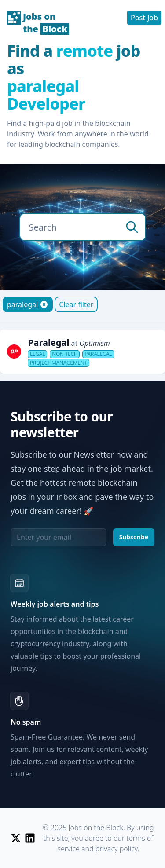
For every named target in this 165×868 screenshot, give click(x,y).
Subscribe (134, 537)
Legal (37, 354)
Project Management (59, 363)
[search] (132, 227)
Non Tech (65, 354)
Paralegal (98, 354)
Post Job (144, 18)
